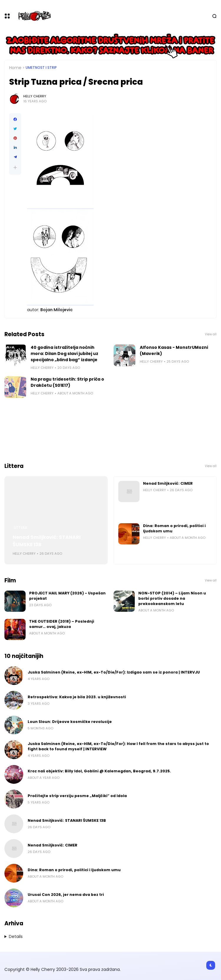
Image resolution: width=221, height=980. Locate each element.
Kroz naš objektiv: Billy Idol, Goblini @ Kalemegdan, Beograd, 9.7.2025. (99, 771)
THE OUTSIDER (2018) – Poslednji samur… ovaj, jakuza (62, 624)
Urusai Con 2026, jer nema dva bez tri (66, 895)
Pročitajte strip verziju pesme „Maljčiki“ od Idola (77, 796)
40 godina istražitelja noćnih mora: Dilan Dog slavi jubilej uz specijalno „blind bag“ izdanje (64, 354)
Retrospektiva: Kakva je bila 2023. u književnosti (77, 697)
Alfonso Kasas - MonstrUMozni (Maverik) (174, 350)
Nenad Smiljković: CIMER (168, 483)
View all (211, 334)
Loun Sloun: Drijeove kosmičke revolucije (70, 722)
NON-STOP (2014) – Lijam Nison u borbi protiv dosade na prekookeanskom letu (172, 598)
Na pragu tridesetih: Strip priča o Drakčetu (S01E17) (67, 382)
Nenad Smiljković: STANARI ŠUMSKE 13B (47, 541)
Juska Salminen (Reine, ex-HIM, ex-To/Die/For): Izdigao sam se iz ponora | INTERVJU (114, 672)
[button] (15, 167)
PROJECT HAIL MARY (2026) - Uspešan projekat (67, 596)
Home (15, 68)
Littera (20, 528)
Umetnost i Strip (41, 68)
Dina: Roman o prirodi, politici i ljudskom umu (174, 528)
